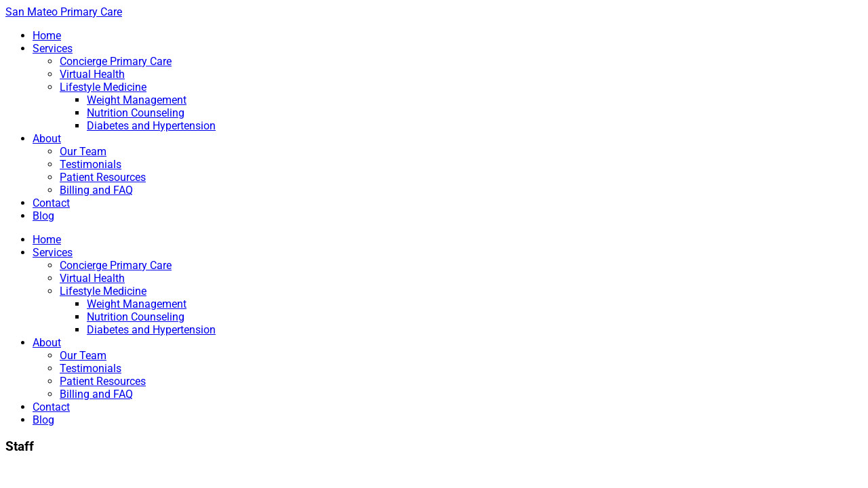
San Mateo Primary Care (64, 12)
